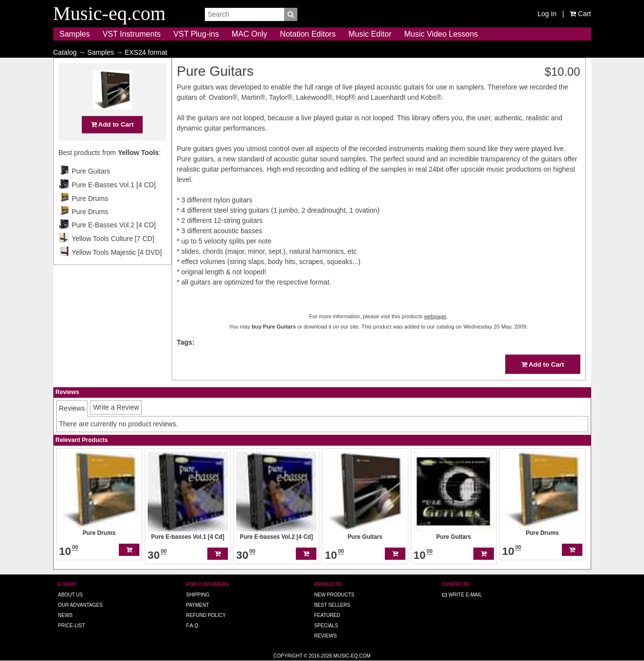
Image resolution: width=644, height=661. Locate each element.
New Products (334, 595)
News (66, 615)
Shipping (198, 595)
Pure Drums (90, 218)
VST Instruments (132, 34)
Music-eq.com (352, 656)
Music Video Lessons (441, 34)
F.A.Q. (193, 626)
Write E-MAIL (462, 595)
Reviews (325, 636)
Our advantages (80, 605)
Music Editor (370, 34)
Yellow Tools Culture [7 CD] (113, 258)
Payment (197, 605)
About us (71, 595)
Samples (75, 34)
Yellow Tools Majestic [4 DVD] (117, 271)
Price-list (72, 626)
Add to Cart (112, 143)
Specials (326, 626)
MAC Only (250, 34)
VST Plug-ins (196, 34)
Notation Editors (308, 34)
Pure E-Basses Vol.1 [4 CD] (114, 204)
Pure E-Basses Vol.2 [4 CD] (114, 244)
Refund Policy (206, 615)
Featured (327, 615)
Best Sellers (332, 605)
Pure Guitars (91, 190)
